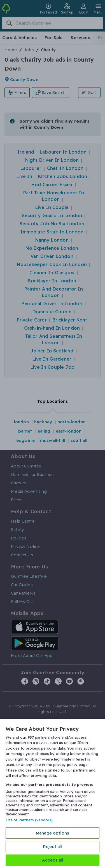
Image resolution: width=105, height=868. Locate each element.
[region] (53, 793)
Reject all (53, 846)
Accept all (53, 860)
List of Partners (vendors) (29, 820)
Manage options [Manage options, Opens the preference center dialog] (53, 833)
